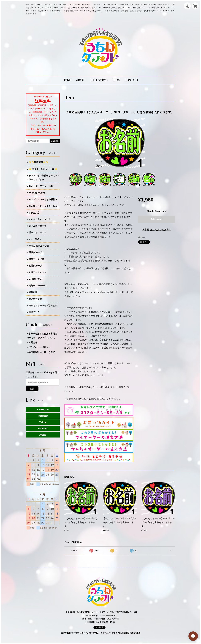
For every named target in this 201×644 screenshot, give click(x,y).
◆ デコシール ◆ (37, 193)
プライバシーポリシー (39, 347)
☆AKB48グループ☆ (39, 246)
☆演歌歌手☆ (35, 279)
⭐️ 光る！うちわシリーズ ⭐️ (43, 169)
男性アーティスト (38, 259)
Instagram (43, 416)
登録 (32, 389)
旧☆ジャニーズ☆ (38, 232)
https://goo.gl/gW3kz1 (106, 292)
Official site (43, 409)
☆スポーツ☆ (35, 299)
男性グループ (35, 252)
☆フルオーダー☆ (38, 226)
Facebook (43, 428)
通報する (141, 237)
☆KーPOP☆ (35, 239)
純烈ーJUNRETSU (38, 286)
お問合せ (33, 342)
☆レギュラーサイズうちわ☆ (43, 305)
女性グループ (35, 266)
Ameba (43, 435)
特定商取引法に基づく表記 (42, 352)
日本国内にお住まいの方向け (157, 230)
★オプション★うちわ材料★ (43, 199)
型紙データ (34, 312)
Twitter (43, 422)
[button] (99, 80)
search (55, 141)
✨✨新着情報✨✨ (38, 162)
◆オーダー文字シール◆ (41, 186)
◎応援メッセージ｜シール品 (43, 206)
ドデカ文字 (34, 213)
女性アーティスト (38, 272)
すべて (74, 550)
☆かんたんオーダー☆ (40, 219)
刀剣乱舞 (33, 292)
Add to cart (157, 219)
